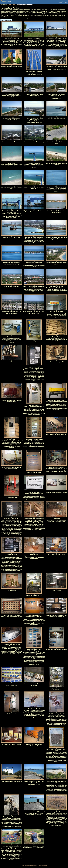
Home (10, 4)
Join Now (60, 3)
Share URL (44, 865)
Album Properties (25, 865)
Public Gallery (60, 1)
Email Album (32, 865)
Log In (65, 3)
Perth (14, 4)
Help (66, 1)
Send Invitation (38, 865)
